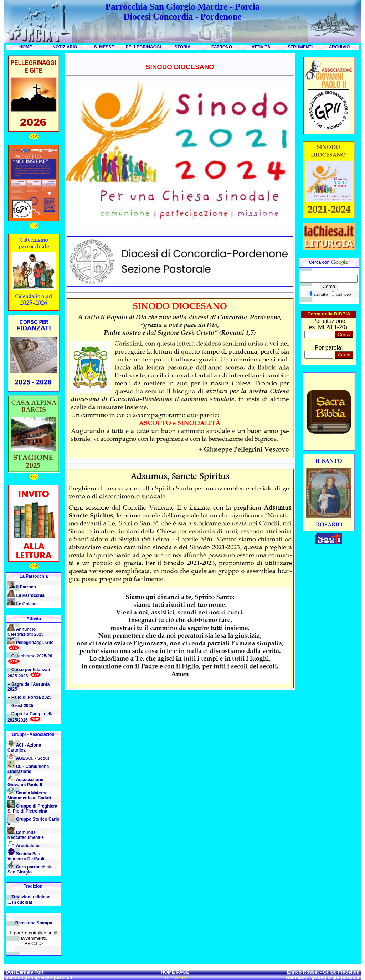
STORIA (182, 47)
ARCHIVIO (340, 47)
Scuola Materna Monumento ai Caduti (29, 795)
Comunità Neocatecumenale (26, 835)
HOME (26, 47)
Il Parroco (26, 587)
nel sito (321, 294)
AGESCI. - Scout (33, 758)
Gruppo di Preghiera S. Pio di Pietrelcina (32, 809)
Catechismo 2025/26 (32, 656)
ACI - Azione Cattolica (24, 748)
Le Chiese (26, 604)
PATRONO (222, 47)
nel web (344, 294)
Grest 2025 (22, 706)
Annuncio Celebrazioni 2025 (25, 632)
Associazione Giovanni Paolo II (25, 782)
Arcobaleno (28, 846)
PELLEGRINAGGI (143, 47)
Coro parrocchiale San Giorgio (30, 870)
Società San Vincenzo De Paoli (26, 856)
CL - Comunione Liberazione (28, 769)
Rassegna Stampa (34, 923)
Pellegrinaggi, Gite (35, 643)
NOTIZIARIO (65, 47)
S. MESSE (104, 47)
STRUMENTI (300, 47)
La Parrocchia (30, 595)
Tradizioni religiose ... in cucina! (29, 900)
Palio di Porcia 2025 (32, 697)
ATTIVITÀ (261, 47)
